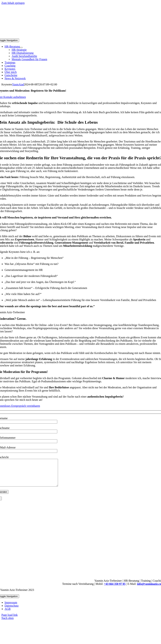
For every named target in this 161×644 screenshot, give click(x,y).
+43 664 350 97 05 (115, 589)
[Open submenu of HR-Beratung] (21, 47)
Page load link (10, 620)
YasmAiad (18, 84)
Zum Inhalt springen (13, 3)
